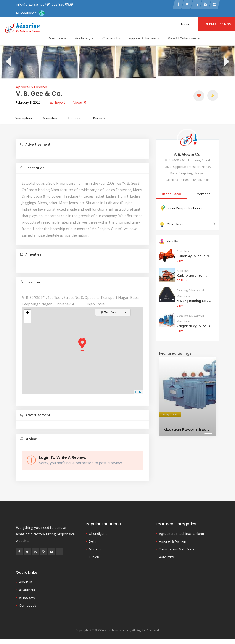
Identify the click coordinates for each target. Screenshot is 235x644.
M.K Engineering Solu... (194, 301)
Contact (203, 194)
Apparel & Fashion (144, 38)
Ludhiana (195, 208)
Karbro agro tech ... (192, 275)
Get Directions (113, 312)
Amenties (50, 118)
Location (75, 118)
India (171, 208)
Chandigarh (98, 534)
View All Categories (184, 38)
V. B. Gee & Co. (187, 154)
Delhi (93, 541)
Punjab (181, 208)
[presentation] (8, 62)
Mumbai (95, 549)
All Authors (27, 590)
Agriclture (57, 38)
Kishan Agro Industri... (194, 256)
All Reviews (27, 598)
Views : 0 (80, 103)
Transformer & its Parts (177, 549)
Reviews (99, 118)
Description (23, 118)
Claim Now (188, 224)
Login (185, 24)
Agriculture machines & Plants (182, 534)
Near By (169, 241)
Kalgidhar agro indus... (194, 326)
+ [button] (28, 313)
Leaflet (139, 392)
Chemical (111, 38)
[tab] (83, 145)
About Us (26, 582)
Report (57, 103)
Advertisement (35, 144)
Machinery (84, 38)
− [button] (28, 320)
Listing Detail (172, 194)
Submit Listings (216, 24)
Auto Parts (167, 557)
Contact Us (28, 605)
